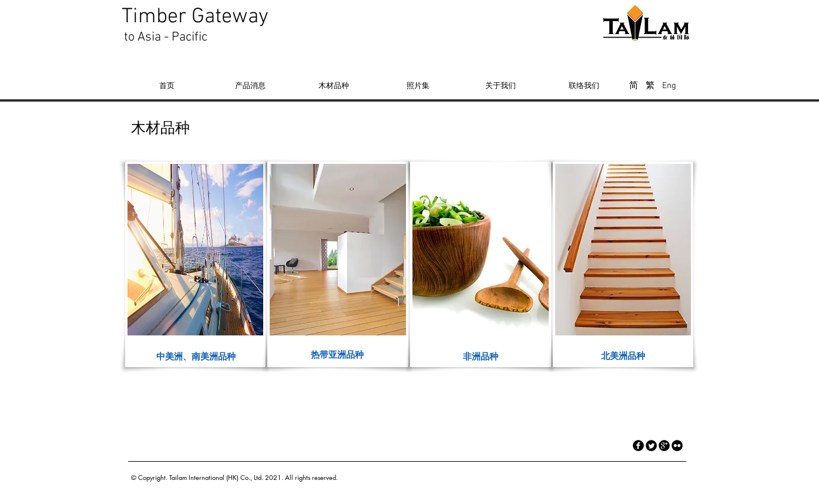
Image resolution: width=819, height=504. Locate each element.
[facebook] (638, 446)
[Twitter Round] (651, 446)
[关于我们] (501, 85)
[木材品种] (334, 85)
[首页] (167, 85)
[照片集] (418, 85)
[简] (634, 86)
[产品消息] (250, 85)
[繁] (650, 86)
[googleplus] (664, 446)
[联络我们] (584, 85)
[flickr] (677, 446)
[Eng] (669, 86)
